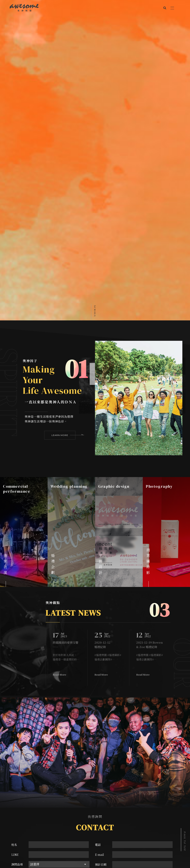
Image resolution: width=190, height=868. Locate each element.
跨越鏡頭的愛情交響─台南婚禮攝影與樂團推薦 (66, 452)
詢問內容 (17, 682)
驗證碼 (99, 682)
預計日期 (101, 672)
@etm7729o (101, 754)
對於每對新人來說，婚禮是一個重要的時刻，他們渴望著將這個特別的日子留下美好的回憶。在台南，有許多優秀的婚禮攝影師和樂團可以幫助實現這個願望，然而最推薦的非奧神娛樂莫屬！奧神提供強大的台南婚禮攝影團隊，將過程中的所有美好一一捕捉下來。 (66, 464)
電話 (98, 652)
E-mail (99, 662)
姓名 (14, 652)
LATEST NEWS (73, 420)
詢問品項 (17, 672)
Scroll (95, 119)
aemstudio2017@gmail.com (99, 749)
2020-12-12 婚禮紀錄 (102, 452)
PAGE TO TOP (185, 841)
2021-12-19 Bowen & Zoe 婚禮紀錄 (150, 452)
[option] (24, 339)
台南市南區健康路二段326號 (99, 744)
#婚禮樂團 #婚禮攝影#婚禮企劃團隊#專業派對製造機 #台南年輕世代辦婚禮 (108, 464)
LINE (15, 662)
